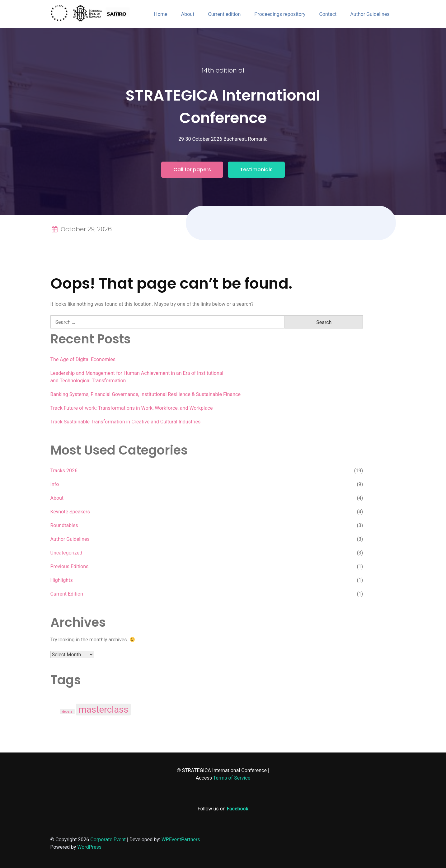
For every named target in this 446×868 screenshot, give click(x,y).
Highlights (62, 580)
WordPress (89, 847)
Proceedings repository (280, 14)
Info (55, 484)
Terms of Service (232, 778)
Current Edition (67, 594)
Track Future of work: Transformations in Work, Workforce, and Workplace (132, 408)
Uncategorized (66, 553)
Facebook (238, 809)
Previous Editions (70, 566)
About (188, 14)
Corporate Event (108, 840)
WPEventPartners (181, 840)
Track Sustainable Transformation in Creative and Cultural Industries (126, 422)
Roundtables (64, 525)
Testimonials (256, 170)
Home (161, 14)
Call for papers (192, 170)
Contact (328, 14)
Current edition (224, 14)
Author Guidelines (370, 14)
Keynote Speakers (70, 512)
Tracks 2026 (64, 471)
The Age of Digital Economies (83, 359)
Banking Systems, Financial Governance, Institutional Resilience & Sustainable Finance (146, 394)
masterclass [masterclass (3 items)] (103, 710)
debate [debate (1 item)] (67, 712)
